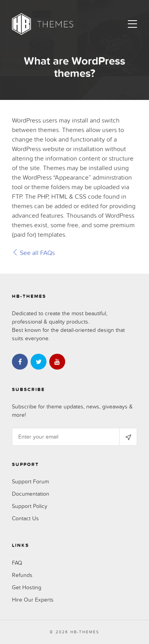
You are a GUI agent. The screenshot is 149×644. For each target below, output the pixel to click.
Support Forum (30, 482)
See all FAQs (33, 253)
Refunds (22, 575)
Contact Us (25, 518)
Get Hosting (27, 587)
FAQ (17, 563)
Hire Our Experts (33, 600)
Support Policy (30, 506)
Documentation (31, 494)
